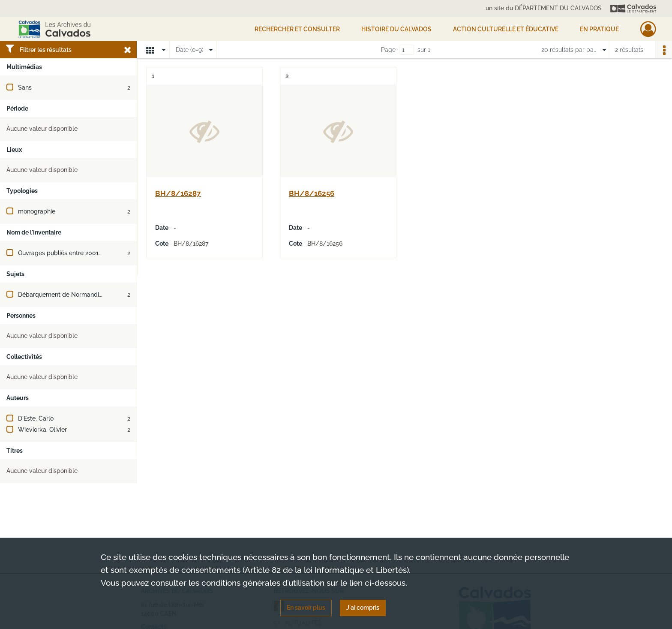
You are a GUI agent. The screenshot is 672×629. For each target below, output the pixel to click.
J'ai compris (363, 608)
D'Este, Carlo (36, 418)
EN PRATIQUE (599, 29)
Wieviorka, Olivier (42, 430)
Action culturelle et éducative (506, 29)
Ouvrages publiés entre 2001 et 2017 (69, 253)
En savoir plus (306, 608)
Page (388, 50)
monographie (37, 211)
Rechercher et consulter (297, 29)
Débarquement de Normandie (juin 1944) (75, 295)
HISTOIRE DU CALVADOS (396, 29)
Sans (25, 87)
